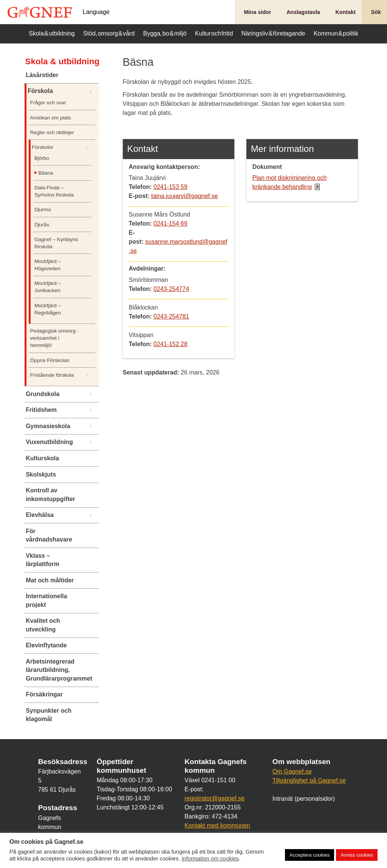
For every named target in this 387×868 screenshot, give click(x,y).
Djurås (42, 225)
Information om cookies (210, 859)
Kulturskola (42, 458)
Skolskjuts (41, 474)
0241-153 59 (170, 187)
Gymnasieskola (48, 426)
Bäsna (46, 173)
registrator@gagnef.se (214, 798)
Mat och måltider (50, 580)
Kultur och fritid (214, 33)
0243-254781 (171, 316)
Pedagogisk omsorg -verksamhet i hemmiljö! (54, 338)
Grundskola (43, 394)
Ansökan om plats (51, 118)
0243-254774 (171, 289)
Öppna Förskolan (50, 360)
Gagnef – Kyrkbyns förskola (56, 243)
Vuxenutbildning (49, 442)
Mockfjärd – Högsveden (48, 265)
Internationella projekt (46, 600)
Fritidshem (41, 410)
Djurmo (43, 210)
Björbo (42, 158)
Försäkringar (44, 694)
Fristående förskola (52, 375)
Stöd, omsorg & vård (109, 33)
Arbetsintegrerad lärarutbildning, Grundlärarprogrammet (55, 670)
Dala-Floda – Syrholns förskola (54, 191)
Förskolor (43, 147)
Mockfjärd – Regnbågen (48, 309)
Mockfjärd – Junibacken (48, 287)
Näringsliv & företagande (273, 33)
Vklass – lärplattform (43, 560)
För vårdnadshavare (49, 535)
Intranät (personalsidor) (304, 799)
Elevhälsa (40, 515)
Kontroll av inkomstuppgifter (50, 494)
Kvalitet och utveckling (43, 625)
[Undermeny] (94, 91)
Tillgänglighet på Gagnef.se (309, 781)
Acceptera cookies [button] (310, 855)
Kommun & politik (336, 33)
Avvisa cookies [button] (357, 855)
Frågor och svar (48, 103)
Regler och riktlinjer (52, 132)
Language (96, 12)
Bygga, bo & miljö (165, 33)
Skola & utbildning (52, 33)
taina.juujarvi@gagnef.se (184, 196)
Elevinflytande (46, 645)
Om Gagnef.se (292, 771)
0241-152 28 (170, 344)
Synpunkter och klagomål (49, 715)
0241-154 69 (170, 224)
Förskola (40, 91)
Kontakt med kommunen (217, 825)
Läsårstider (42, 75)
